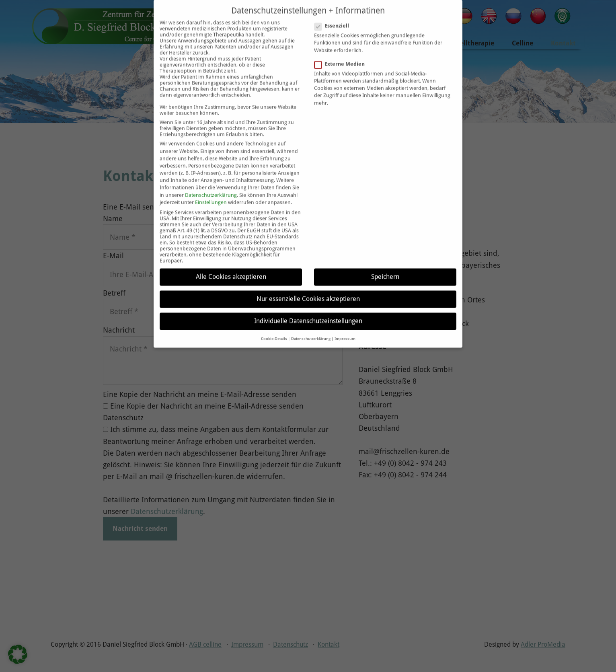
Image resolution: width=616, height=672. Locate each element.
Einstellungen (211, 189)
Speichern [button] (385, 263)
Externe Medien (342, 50)
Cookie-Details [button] (274, 325)
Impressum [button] (345, 325)
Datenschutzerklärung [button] (311, 325)
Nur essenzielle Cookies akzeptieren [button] (308, 285)
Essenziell (334, 12)
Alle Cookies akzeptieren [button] (231, 263)
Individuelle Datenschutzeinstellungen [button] (308, 307)
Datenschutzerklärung (211, 181)
